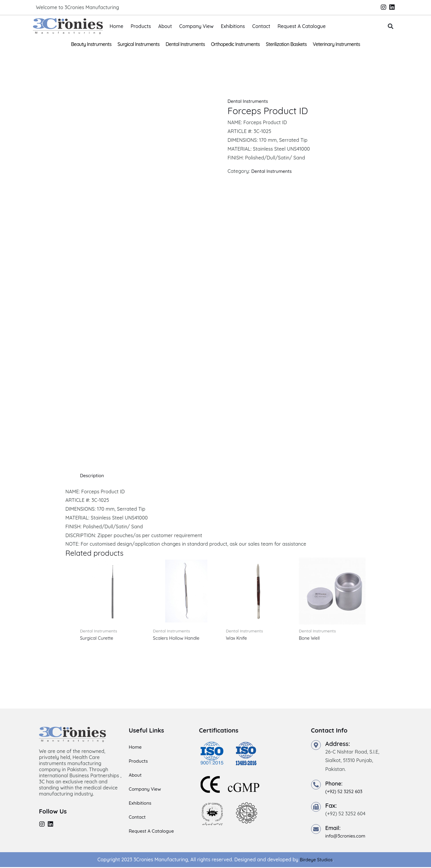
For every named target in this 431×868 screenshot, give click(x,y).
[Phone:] (316, 786)
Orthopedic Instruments (235, 44)
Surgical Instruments (138, 44)
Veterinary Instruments (336, 44)
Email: (334, 829)
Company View (196, 26)
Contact (261, 26)
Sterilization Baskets (286, 44)
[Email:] (316, 830)
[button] (391, 26)
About (165, 26)
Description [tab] (93, 475)
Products (141, 26)
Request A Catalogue (302, 26)
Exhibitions (233, 26)
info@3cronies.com (347, 837)
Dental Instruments (185, 44)
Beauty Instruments (91, 44)
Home (116, 26)
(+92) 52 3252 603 (345, 792)
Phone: (335, 784)
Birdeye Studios (316, 860)
